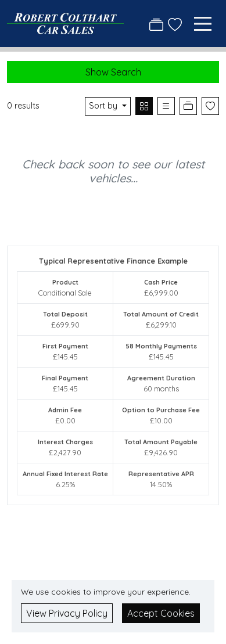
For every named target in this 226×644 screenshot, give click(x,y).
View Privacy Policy (67, 613)
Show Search (113, 72)
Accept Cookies (161, 613)
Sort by (104, 106)
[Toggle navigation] (203, 24)
